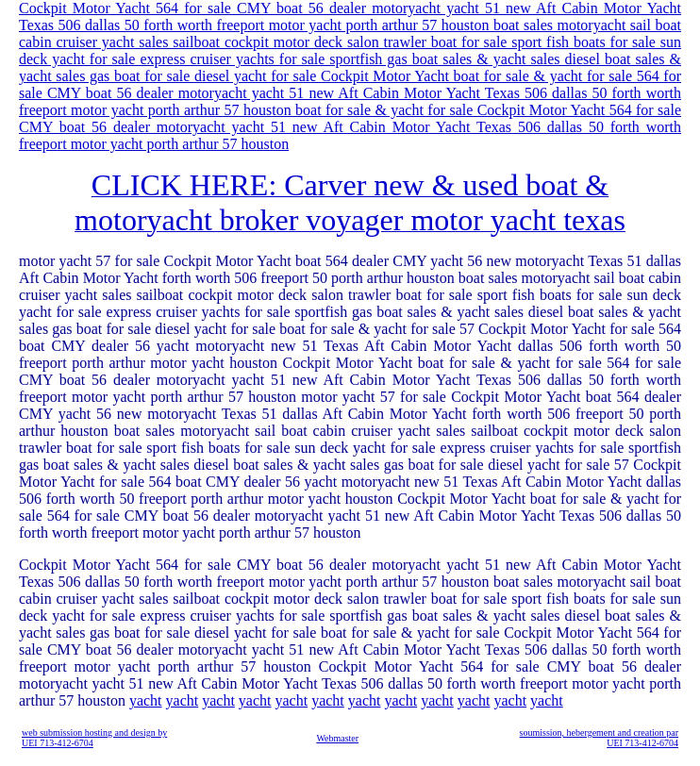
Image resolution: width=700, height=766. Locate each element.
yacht (146, 700)
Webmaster (337, 738)
